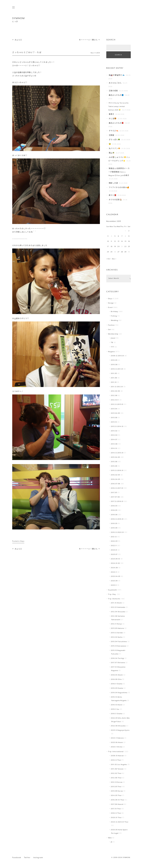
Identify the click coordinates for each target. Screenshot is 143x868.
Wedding (114, 320)
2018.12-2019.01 (117, 519)
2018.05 (114, 510)
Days (22, 541)
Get (110, 330)
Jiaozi (113, 338)
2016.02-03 (115, 475)
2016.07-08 (115, 484)
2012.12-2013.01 (117, 404)
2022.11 (114, 546)
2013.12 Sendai (117, 633)
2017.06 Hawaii (117, 804)
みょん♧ (17, 40)
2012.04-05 (115, 391)
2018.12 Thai (116, 813)
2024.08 (114, 568)
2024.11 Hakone (117, 738)
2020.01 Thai (116, 818)
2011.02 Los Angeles (119, 765)
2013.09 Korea (117, 791)
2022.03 (114, 541)
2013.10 (114, 422)
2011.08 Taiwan (117, 769)
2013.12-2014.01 (117, 427)
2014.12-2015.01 (117, 453)
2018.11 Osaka (117, 684)
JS (112, 842)
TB (112, 343)
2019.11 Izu (115, 709)
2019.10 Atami (117, 705)
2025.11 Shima (117, 747)
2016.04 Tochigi (117, 658)
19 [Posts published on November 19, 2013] (115, 247)
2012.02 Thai (116, 773)
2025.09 (114, 581)
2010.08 (114, 365)
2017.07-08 (115, 497)
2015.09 (114, 466)
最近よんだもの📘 (116, 95)
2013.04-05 (115, 413)
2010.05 (114, 360)
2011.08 (114, 378)
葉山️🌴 (112, 153)
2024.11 (114, 572)
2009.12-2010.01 (117, 356)
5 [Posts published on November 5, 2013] (115, 236)
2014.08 (114, 444)
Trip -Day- (112, 594)
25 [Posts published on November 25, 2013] (111, 252)
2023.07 (114, 555)
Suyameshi (113, 590)
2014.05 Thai (116, 796)
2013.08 (114, 418)
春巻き (111, 114)
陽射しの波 (113, 183)
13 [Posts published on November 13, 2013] (119, 241)
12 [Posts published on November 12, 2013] (115, 241)
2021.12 (114, 537)
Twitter (27, 858)
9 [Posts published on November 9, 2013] (129, 236)
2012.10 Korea (117, 782)
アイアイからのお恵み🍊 (119, 188)
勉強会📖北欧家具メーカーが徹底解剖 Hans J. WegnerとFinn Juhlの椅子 (119, 172)
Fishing (114, 316)
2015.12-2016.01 (117, 471)
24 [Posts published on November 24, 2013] (108, 252)
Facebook (17, 858)
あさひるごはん (115, 83)
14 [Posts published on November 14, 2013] (122, 241)
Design (111, 303)
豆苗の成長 (113, 91)
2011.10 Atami (116, 603)
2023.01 (114, 550)
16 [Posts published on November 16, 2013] (129, 241)
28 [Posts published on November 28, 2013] (122, 252)
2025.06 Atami (117, 743)
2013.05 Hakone (117, 628)
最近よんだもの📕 (116, 123)
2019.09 (114, 528)
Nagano (111, 352)
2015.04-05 (115, 457)
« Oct (108, 259)
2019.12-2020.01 (117, 532)
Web (110, 838)
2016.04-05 (115, 479)
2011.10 (114, 382)
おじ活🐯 (113, 119)
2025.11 (114, 585)
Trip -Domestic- (114, 599)
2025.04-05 (116, 576)
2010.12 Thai (116, 760)
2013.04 (114, 409)
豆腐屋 (111, 135)
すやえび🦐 (114, 131)
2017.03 (114, 493)
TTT (112, 347)
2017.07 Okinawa (118, 663)
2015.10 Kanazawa (118, 646)
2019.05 (114, 524)
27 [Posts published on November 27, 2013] (119, 252)
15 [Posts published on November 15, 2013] (125, 241)
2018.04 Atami (117, 675)
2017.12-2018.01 (117, 501)
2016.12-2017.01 (117, 488)
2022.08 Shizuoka (118, 726)
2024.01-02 (115, 563)
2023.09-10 (115, 559)
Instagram (38, 858)
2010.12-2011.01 (117, 369)
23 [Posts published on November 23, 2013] (129, 247)
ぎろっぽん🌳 (115, 140)
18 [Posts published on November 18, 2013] (112, 247)
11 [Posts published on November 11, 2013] (111, 241)
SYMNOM (18, 18)
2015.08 (114, 462)
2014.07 (114, 440)
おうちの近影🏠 (115, 200)
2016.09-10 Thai (117, 800)
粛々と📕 (113, 195)
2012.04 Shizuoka (118, 612)
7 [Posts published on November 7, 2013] (122, 236)
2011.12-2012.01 (117, 387)
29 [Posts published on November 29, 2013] (125, 252)
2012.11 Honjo (116, 624)
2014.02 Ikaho (117, 637)
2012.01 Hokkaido (118, 607)
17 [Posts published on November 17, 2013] (108, 247)
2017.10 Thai (116, 809)
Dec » (114, 259)
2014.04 (114, 435)
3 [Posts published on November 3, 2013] (108, 236)
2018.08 (114, 515)
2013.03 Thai (116, 787)
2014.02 (114, 431)
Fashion (111, 325)
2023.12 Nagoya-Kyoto (120, 730)
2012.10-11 (115, 400)
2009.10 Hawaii (117, 756)
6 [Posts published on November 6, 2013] (118, 236)
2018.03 (114, 506)
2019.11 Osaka (117, 714)
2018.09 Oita (116, 679)
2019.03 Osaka (117, 688)
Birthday (114, 312)
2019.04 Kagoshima (119, 693)
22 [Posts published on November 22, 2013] (125, 247)
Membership (113, 334)
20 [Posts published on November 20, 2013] (118, 247)
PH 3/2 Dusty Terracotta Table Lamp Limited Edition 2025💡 (118, 107)
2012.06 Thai (116, 778)
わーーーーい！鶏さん (89, 40)
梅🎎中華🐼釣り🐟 (117, 75)
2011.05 (114, 374)
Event (110, 308)
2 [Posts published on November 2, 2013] (129, 231)
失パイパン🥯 (115, 149)
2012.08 (114, 396)
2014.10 (114, 448)
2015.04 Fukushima (119, 642)
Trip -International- (116, 752)
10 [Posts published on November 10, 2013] (108, 241)
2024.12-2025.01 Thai (120, 822)
